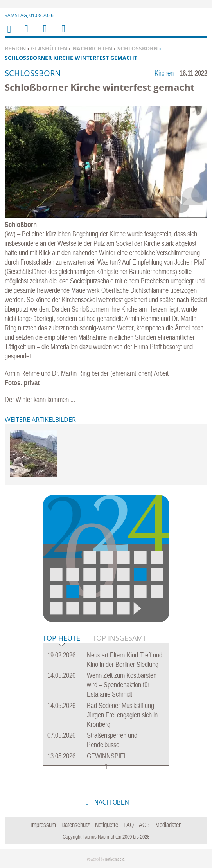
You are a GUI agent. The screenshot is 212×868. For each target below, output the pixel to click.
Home (9, 34)
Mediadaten (168, 825)
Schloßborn (137, 48)
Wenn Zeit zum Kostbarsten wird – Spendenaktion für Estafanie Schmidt (122, 685)
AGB (144, 825)
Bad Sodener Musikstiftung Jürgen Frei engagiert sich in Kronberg (122, 715)
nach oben (111, 802)
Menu (26, 34)
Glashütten (49, 48)
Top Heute (61, 638)
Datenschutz (76, 825)
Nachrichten (92, 48)
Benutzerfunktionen (63, 34)
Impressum (43, 825)
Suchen (43, 34)
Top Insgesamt (119, 638)
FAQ (129, 825)
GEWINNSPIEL (107, 756)
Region (15, 48)
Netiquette (107, 825)
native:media (115, 859)
